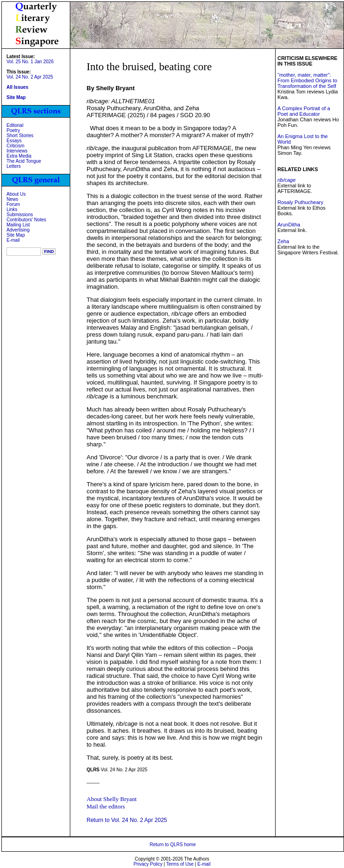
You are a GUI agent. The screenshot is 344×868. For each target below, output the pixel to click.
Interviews (17, 151)
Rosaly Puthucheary (300, 202)
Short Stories (20, 136)
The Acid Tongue (24, 161)
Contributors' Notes (26, 220)
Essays (14, 141)
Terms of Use (180, 864)
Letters (14, 166)
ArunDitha (289, 225)
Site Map (16, 235)
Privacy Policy (148, 864)
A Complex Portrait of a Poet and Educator (304, 111)
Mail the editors (106, 806)
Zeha (283, 241)
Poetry (13, 130)
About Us (16, 194)
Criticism (15, 146)
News (12, 199)
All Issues (17, 87)
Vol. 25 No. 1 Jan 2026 (30, 62)
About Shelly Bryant (112, 799)
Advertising (18, 230)
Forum (13, 204)
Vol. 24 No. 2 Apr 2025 (30, 77)
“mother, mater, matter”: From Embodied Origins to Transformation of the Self (307, 80)
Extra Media (19, 156)
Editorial (15, 125)
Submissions (20, 215)
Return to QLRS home (173, 845)
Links (12, 209)
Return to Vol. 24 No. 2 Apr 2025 (127, 820)
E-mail (13, 240)
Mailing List (18, 225)
